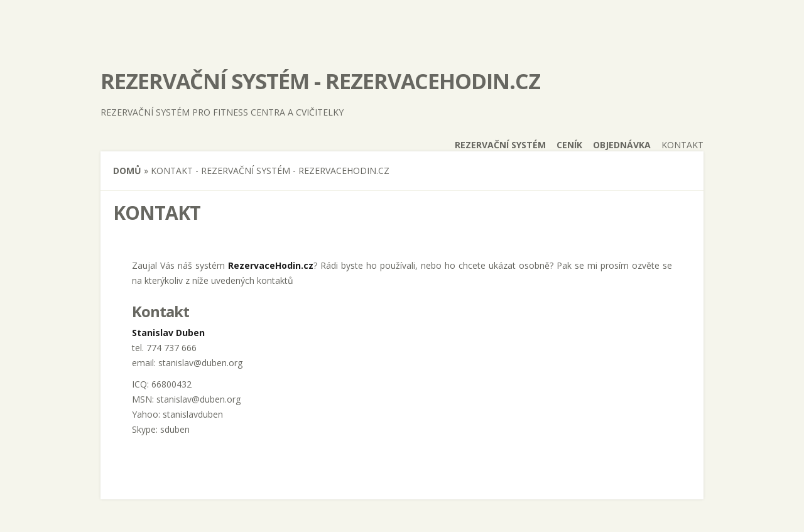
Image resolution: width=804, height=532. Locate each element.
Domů (127, 171)
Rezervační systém (500, 145)
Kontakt (682, 145)
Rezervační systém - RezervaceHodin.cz (320, 81)
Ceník (569, 145)
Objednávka (622, 145)
